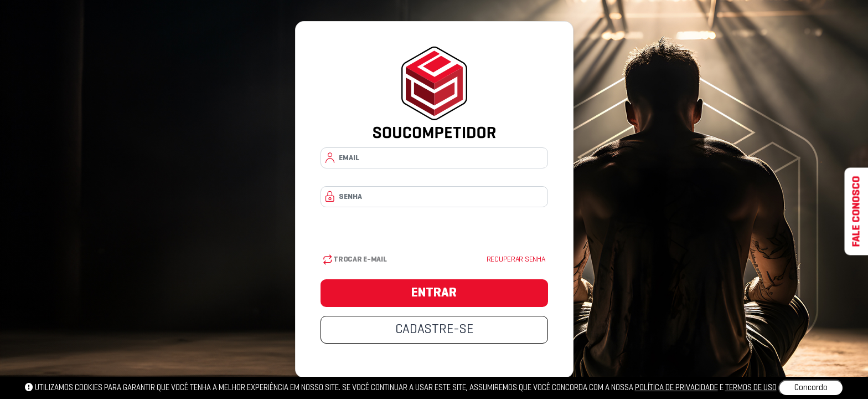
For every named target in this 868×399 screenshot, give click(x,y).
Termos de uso (751, 388)
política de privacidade (676, 388)
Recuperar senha (516, 260)
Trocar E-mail (355, 260)
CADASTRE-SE (434, 330)
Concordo (811, 388)
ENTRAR (434, 293)
